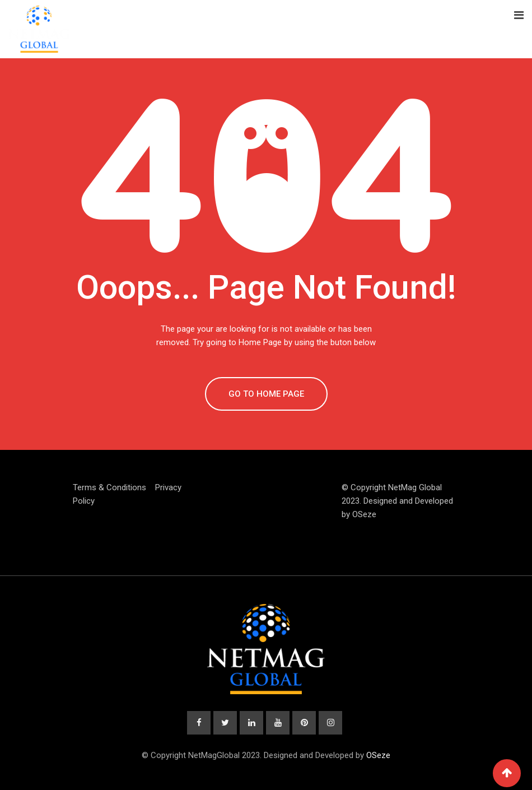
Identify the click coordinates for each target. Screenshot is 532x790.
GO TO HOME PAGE (266, 394)
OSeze (364, 514)
